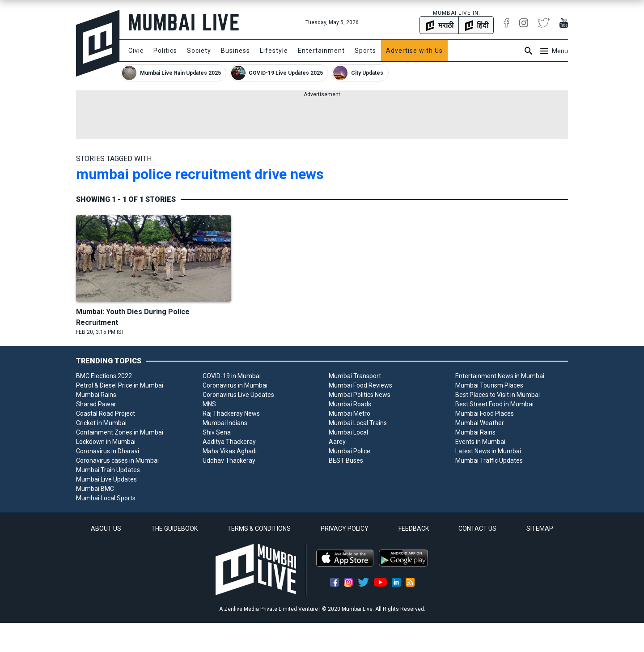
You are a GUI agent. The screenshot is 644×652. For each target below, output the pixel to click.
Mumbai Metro (350, 413)
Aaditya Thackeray (229, 442)
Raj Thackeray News (231, 413)
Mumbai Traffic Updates (489, 460)
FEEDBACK (414, 528)
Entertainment (321, 51)
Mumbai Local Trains (358, 423)
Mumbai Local (348, 432)
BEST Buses (346, 460)
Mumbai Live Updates (106, 479)
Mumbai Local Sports (106, 498)
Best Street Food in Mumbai (494, 404)
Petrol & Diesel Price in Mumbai (120, 385)
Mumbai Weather (480, 423)
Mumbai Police (350, 451)
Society (199, 51)
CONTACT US (477, 528)
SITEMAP (540, 528)
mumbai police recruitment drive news (200, 174)
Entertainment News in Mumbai (500, 376)
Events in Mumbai (480, 442)
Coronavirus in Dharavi (108, 451)
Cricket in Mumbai (101, 423)
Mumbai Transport (355, 376)
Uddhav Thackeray (229, 460)
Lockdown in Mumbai (106, 442)
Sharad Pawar (96, 404)
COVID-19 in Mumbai (232, 376)
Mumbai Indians (225, 423)
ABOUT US (106, 528)
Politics (165, 51)
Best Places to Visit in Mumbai (498, 395)
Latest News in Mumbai (488, 451)
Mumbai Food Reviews (360, 385)
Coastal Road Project (106, 413)
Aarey (337, 442)
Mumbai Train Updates (108, 470)
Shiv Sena (217, 432)
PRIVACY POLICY (345, 528)
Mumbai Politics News (360, 395)
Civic (136, 51)
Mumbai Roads (350, 404)
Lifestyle (274, 51)
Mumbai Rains (96, 395)
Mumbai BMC (95, 489)
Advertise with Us (414, 51)
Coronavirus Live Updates (238, 395)
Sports (365, 51)
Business (235, 51)
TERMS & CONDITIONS (259, 528)
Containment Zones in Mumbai (120, 432)
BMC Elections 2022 (104, 376)
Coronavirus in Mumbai (235, 385)
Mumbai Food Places (485, 413)
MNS (209, 404)
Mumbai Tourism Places (489, 385)
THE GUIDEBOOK (174, 528)
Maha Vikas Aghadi (230, 451)
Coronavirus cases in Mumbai (117, 460)
